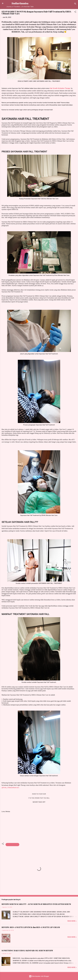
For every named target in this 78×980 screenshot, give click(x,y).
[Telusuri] (75, 4)
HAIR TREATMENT (12, 845)
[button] (75, 12)
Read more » (72, 921)
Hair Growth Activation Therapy (60, 88)
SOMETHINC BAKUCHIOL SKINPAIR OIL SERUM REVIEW (27, 951)
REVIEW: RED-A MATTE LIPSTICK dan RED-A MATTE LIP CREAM (31, 927)
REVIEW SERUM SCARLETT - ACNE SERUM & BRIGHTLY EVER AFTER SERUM (36, 904)
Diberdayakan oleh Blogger (39, 976)
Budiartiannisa (20, 3)
